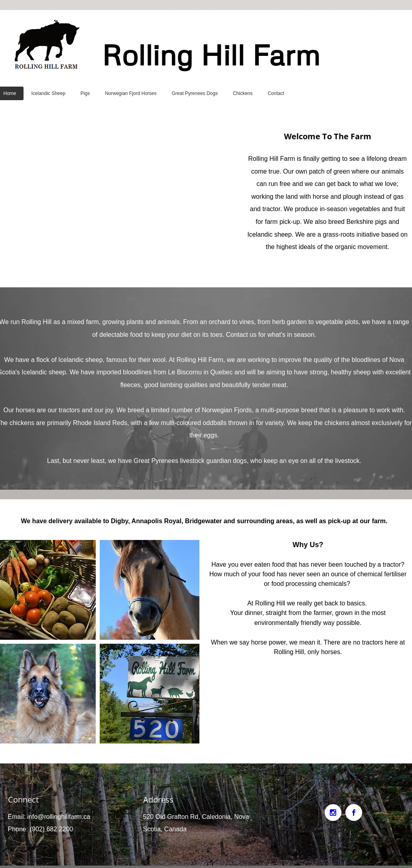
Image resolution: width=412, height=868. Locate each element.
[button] (150, 590)
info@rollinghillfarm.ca (59, 817)
